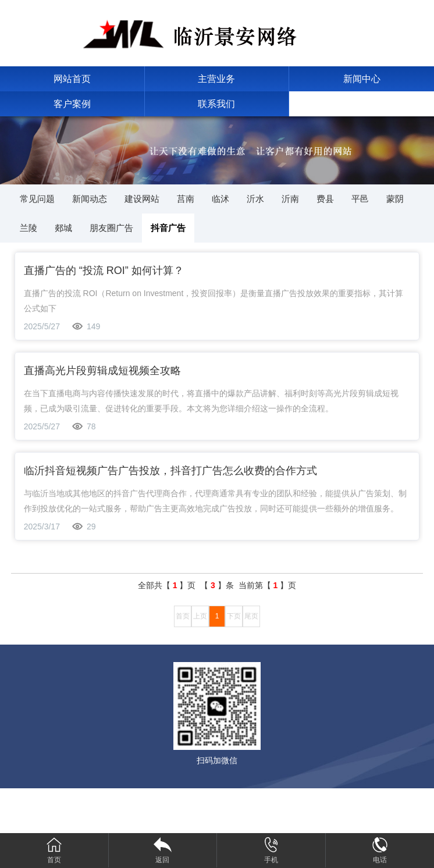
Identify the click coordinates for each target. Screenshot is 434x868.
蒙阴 (395, 199)
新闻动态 (90, 199)
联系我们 (216, 104)
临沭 (220, 199)
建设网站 (142, 199)
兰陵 (29, 228)
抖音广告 (168, 228)
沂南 (290, 199)
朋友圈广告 (111, 228)
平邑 (360, 199)
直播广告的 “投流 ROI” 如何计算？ (104, 271)
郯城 (63, 228)
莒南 (186, 199)
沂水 (255, 199)
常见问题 (37, 199)
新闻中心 (362, 79)
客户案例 (72, 104)
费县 (325, 199)
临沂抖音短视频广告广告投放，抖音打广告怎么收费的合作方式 (170, 471)
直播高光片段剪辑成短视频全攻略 (102, 371)
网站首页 (72, 79)
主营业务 (216, 79)
